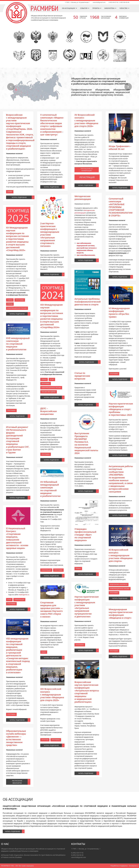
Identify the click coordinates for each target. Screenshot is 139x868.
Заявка (17, 434)
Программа (18, 446)
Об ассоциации (69, 8)
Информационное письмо (18, 447)
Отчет (17, 479)
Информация (18, 479)
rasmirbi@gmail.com (99, 2)
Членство (123, 8)
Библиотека (109, 8)
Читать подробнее (18, 434)
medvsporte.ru (19, 478)
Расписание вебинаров (18, 499)
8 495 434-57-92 (114, 2)
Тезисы (17, 446)
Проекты (96, 8)
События (84, 8)
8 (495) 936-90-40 (77, 855)
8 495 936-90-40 (124, 2)
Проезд (17, 446)
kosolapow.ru (133, 866)
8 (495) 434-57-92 (77, 853)
